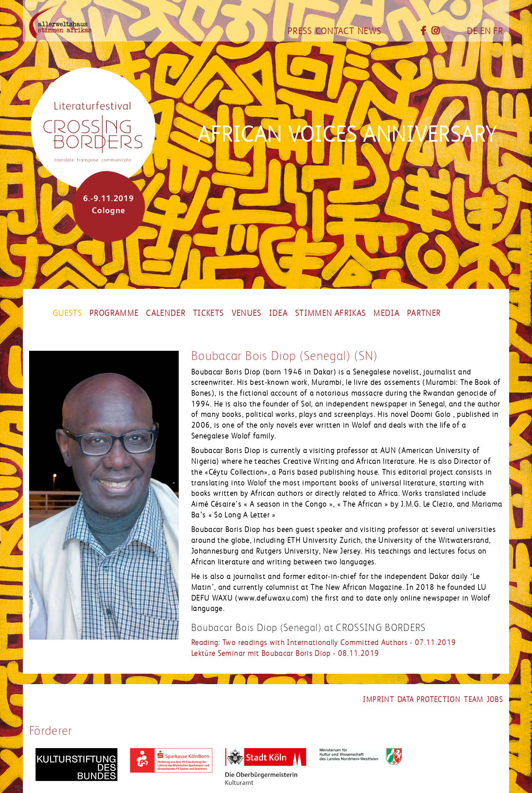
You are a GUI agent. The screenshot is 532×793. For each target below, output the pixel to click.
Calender (166, 313)
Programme (114, 313)
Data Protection (429, 699)
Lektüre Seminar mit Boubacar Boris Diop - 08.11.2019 (285, 653)
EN (486, 31)
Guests (67, 313)
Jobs (495, 699)
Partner (424, 313)
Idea (278, 313)
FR (498, 31)
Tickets (208, 313)
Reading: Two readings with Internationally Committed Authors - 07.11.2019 (324, 643)
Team (473, 699)
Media (386, 313)
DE (472, 31)
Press (300, 31)
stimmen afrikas (330, 313)
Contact (335, 31)
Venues (246, 313)
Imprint (378, 699)
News (369, 31)
